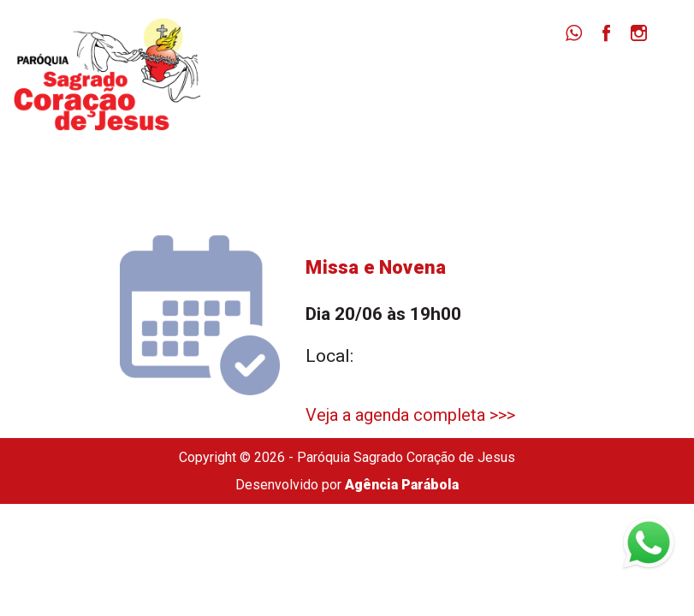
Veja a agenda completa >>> (410, 415)
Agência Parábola (402, 485)
